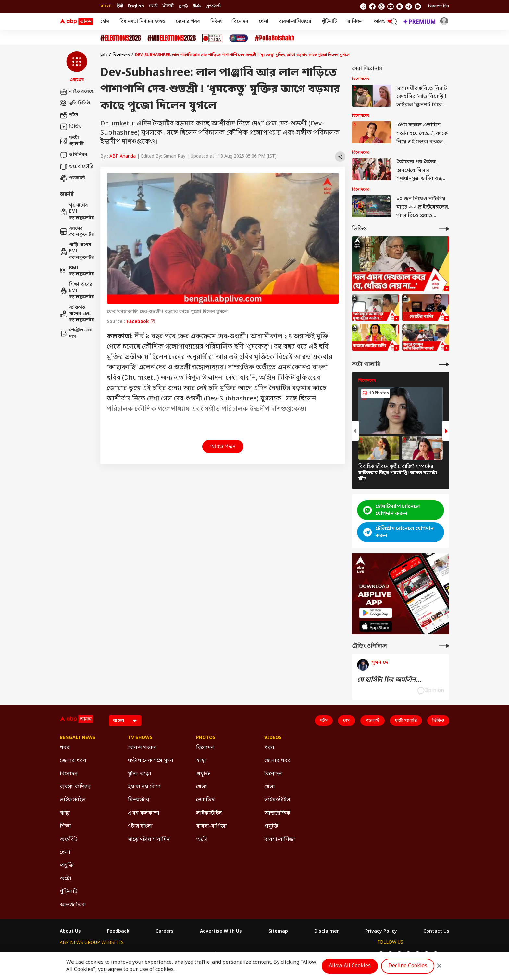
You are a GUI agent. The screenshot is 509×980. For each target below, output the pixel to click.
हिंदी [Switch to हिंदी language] (120, 6)
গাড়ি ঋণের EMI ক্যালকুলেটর (77, 251)
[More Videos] (444, 229)
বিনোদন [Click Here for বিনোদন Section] (69, 774)
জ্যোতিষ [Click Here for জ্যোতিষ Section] (205, 800)
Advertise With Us (221, 932)
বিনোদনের (121, 55)
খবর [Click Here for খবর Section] (65, 748)
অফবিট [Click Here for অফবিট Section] (68, 840)
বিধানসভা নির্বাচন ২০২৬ (142, 22)
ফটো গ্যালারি (72, 141)
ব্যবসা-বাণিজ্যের (295, 22)
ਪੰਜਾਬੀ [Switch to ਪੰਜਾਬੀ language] (168, 6)
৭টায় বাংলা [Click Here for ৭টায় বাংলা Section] (140, 826)
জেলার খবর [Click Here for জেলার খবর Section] (73, 761)
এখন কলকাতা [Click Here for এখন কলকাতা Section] (144, 813)
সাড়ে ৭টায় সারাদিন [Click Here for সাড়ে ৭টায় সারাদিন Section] (149, 840)
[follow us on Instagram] (400, 6)
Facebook (141, 322)
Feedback (118, 932)
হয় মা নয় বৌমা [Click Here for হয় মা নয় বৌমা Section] (144, 787)
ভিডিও (71, 127)
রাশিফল (355, 22)
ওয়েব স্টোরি (77, 167)
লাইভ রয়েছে (77, 92)
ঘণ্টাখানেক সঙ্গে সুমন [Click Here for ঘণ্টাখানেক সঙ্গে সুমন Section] (151, 761)
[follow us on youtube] (391, 6)
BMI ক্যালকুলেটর (77, 271)
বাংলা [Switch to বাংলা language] (106, 6)
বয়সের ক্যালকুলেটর (77, 232)
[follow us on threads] (381, 6)
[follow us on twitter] (363, 6)
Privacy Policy (381, 932)
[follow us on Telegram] (409, 6)
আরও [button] (383, 22)
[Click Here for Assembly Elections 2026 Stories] (121, 38)
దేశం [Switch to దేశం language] (197, 6)
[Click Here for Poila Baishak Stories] (275, 38)
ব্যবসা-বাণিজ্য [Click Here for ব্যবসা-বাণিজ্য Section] (75, 787)
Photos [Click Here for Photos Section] (206, 738)
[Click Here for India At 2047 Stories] (239, 38)
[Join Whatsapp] (418, 6)
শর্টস (69, 115)
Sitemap (278, 932)
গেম (347, 721)
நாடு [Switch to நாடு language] (183, 6)
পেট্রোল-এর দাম (76, 334)
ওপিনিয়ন (74, 155)
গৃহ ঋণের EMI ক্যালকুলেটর (77, 212)
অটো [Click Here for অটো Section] (66, 879)
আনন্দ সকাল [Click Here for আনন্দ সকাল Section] (142, 748)
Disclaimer (327, 932)
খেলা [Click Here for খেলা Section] (65, 853)
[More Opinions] (444, 646)
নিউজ (216, 22)
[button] (77, 67)
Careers (165, 932)
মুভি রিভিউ (75, 103)
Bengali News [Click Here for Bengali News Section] (78, 738)
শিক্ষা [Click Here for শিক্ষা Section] (65, 826)
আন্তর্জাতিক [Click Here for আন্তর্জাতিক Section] (73, 905)
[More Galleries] (444, 364)
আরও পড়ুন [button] (223, 447)
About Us (70, 932)
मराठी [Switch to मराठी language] (153, 6)
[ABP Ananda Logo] (77, 22)
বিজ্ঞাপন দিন (439, 6)
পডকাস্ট (72, 178)
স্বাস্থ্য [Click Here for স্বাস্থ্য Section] (65, 813)
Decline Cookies (408, 966)
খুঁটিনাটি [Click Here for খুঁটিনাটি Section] (68, 892)
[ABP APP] (376, 613)
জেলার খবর (188, 22)
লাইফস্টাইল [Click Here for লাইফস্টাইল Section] (73, 800)
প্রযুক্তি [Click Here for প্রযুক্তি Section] (67, 866)
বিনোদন (240, 22)
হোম (105, 22)
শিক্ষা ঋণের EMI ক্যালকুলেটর (77, 291)
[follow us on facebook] (372, 6)
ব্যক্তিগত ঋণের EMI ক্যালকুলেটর (77, 314)
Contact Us (436, 932)
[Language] (125, 721)
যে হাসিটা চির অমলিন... (389, 680)
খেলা (264, 22)
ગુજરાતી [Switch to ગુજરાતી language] (213, 6)
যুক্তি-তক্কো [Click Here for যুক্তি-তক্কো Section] (140, 774)
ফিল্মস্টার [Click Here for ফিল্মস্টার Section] (139, 800)
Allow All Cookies (350, 966)
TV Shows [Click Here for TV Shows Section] (140, 738)
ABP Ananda (123, 156)
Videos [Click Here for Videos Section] (273, 738)
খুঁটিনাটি (329, 22)
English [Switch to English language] (136, 6)
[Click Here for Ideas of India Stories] (212, 38)
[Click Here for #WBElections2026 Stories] (172, 38)
